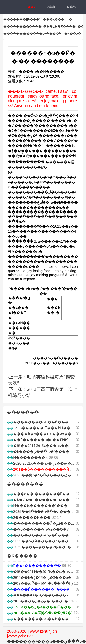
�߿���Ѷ (33, 19)
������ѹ (35, 33)
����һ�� (73, 26)
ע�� (51, 7)
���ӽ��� (54, 19)
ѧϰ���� (33, 26)
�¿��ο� (73, 33)
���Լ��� (53, 26)
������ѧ (14, 33)
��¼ (71, 7)
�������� (16, 19)
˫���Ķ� (53, 33)
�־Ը (73, 19)
